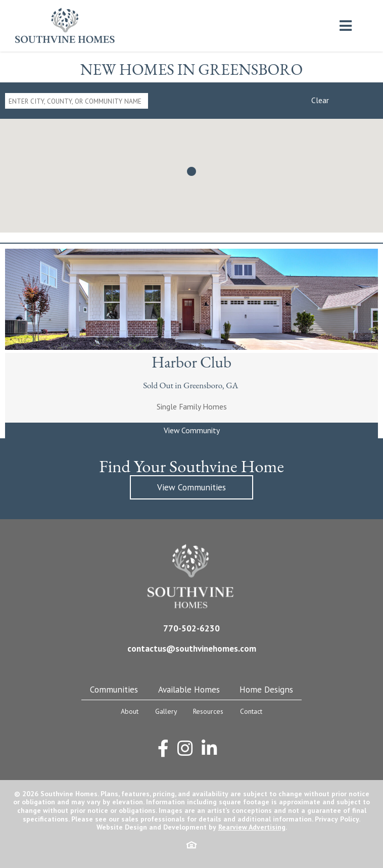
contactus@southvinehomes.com (192, 648)
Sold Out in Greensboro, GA (191, 385)
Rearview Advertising (252, 827)
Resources (208, 711)
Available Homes (189, 689)
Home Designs (266, 689)
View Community (192, 430)
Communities (114, 689)
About (130, 711)
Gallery (166, 711)
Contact (251, 711)
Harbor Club (191, 362)
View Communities (191, 487)
